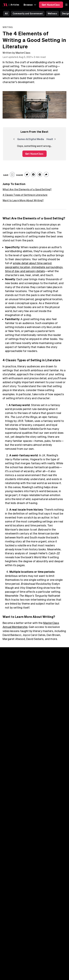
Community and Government (28, 13)
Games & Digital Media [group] (31, 140)
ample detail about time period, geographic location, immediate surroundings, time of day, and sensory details (34, 267)
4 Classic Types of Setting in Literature (25, 195)
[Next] (55, 139)
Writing (8, 27)
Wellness (52, 13)
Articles (15, 5)
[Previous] (14, 139)
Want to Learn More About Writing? (23, 200)
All (6, 13)
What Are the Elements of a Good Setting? (27, 189)
